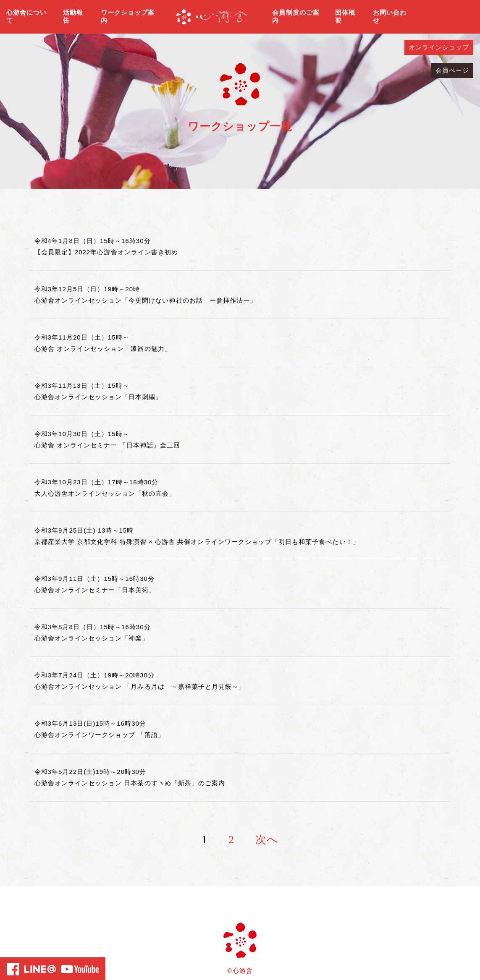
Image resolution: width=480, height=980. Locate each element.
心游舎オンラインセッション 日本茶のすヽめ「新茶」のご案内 (130, 783)
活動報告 (73, 17)
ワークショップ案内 (128, 17)
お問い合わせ (390, 17)
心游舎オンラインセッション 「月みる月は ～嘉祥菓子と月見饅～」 (140, 686)
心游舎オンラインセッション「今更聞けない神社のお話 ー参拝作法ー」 (146, 300)
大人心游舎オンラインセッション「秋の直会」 (105, 493)
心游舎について (26, 17)
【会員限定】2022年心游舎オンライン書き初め (106, 252)
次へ (267, 840)
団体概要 (345, 17)
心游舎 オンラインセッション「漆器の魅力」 (103, 349)
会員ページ (452, 71)
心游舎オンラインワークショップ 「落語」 (100, 735)
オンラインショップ (439, 47)
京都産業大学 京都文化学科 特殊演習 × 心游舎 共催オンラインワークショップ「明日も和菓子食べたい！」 (197, 542)
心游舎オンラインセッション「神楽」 (92, 638)
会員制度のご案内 (296, 17)
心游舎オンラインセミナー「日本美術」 (95, 590)
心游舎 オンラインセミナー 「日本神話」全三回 (108, 445)
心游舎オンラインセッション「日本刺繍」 (98, 397)
